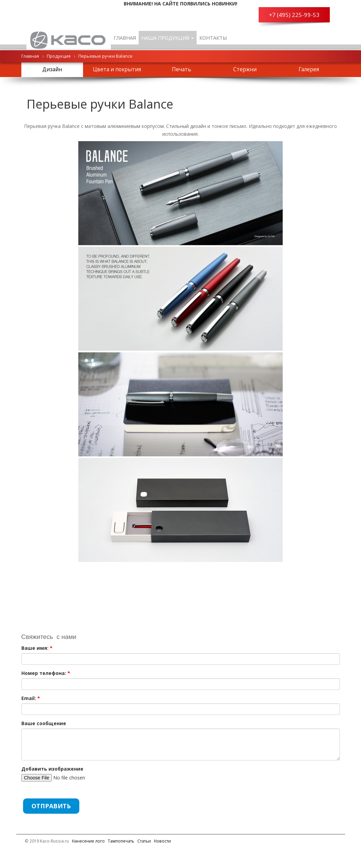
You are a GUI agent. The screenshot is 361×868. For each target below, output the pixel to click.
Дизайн (52, 69)
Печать (182, 69)
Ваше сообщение (44, 723)
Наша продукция (168, 38)
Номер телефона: (46, 673)
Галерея (309, 69)
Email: (31, 698)
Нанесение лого (88, 841)
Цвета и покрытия (117, 69)
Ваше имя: (37, 648)
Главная (125, 38)
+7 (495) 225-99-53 (294, 15)
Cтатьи (144, 841)
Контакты (213, 38)
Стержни (245, 69)
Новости (162, 841)
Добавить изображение (52, 769)
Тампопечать (121, 841)
